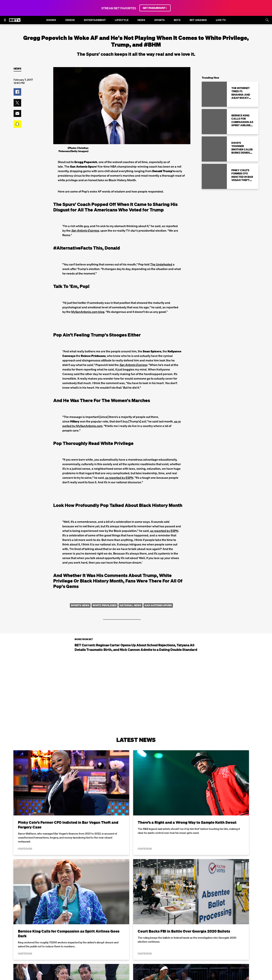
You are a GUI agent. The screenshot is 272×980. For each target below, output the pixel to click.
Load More (136, 935)
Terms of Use (160, 978)
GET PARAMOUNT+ (155, 8)
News (17, 69)
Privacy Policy (196, 978)
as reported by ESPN (119, 478)
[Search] (267, 20)
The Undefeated (161, 264)
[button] (17, 92)
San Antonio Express (133, 365)
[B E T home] (15, 22)
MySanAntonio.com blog (88, 312)
